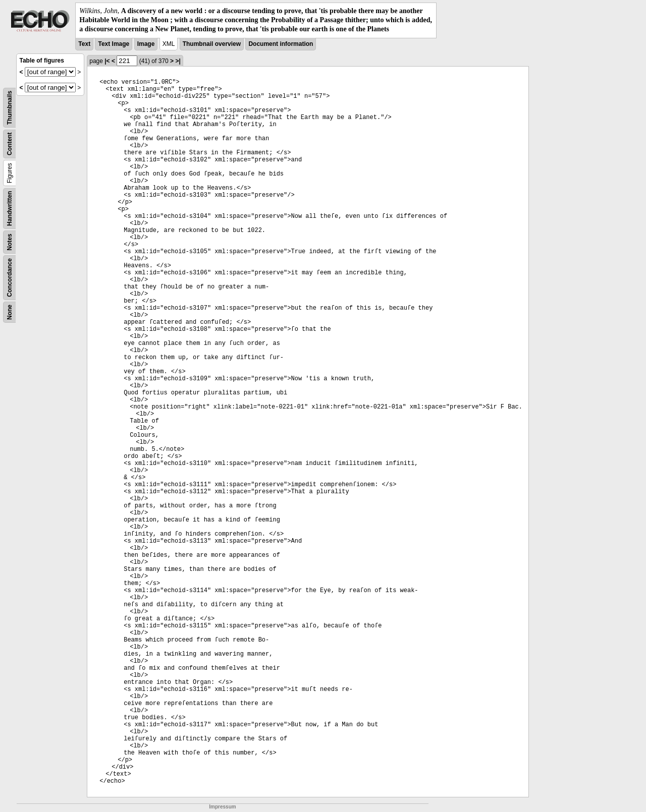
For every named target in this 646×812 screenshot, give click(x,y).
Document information (281, 44)
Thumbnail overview (212, 44)
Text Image (114, 44)
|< (107, 61)
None (10, 312)
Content (10, 143)
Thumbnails (10, 107)
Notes (10, 242)
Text (84, 44)
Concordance (10, 278)
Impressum (222, 807)
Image (146, 44)
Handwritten (10, 208)
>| (178, 61)
